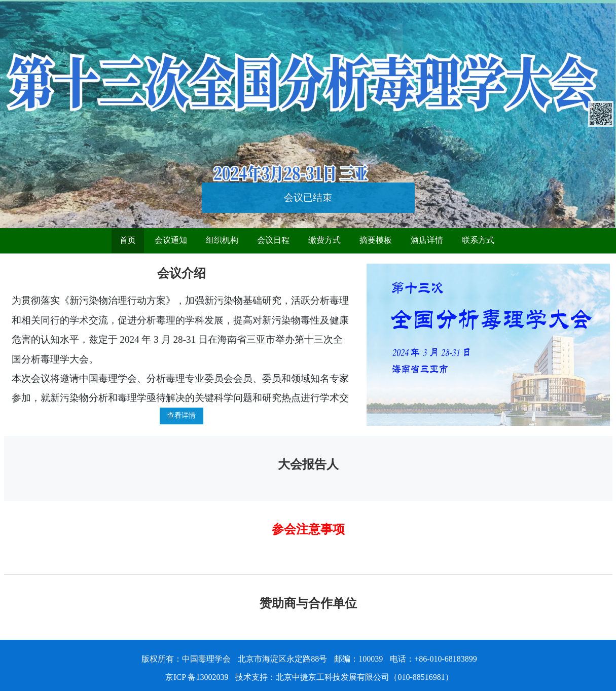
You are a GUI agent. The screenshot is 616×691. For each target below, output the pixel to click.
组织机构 (222, 240)
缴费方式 (324, 240)
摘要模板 (376, 240)
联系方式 (478, 240)
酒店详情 (427, 240)
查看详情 (182, 415)
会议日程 (273, 240)
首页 (128, 240)
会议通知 (171, 240)
